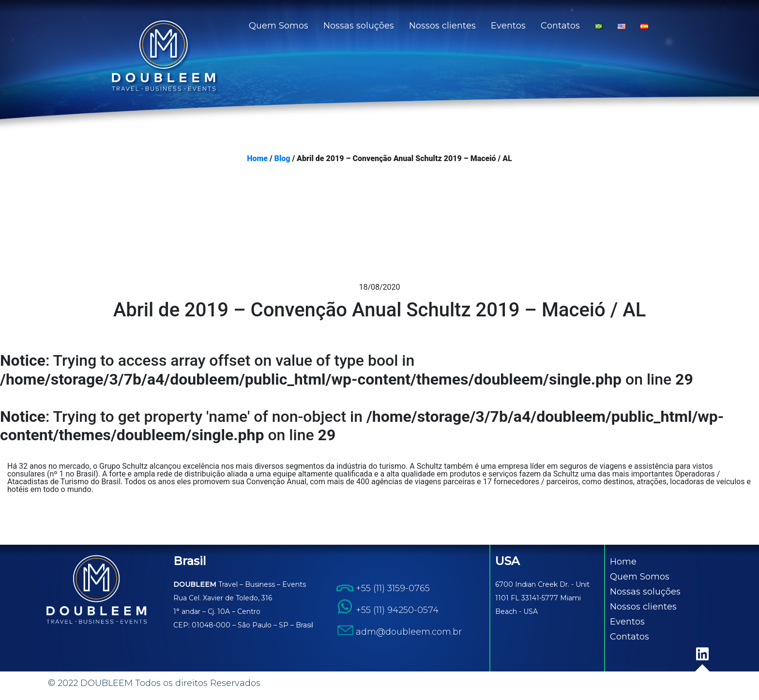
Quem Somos (279, 26)
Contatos (560, 26)
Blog (282, 159)
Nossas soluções (359, 26)
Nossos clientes (442, 26)
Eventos (508, 26)
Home (257, 159)
